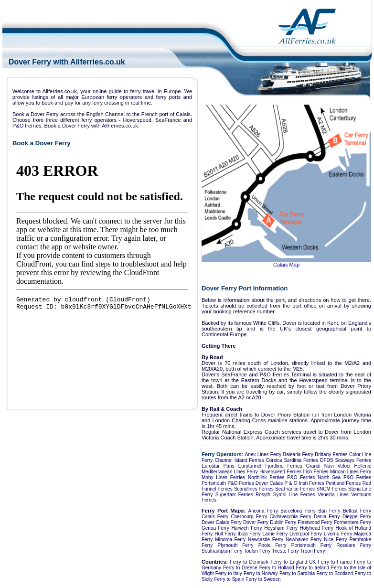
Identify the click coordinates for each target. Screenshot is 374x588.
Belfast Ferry (357, 511)
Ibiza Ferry (249, 534)
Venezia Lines (333, 495)
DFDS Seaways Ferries (346, 460)
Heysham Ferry (281, 528)
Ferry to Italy (229, 573)
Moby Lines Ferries (223, 477)
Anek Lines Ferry (263, 454)
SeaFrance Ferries (295, 489)
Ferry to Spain (229, 579)
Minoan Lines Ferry (351, 472)
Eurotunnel (250, 466)
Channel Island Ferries (240, 460)
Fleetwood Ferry (315, 522)
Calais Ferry (215, 517)
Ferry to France (335, 562)
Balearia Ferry (298, 454)
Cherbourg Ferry (249, 517)
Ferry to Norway (261, 573)
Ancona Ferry (263, 511)
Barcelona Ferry (298, 511)
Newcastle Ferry (266, 540)
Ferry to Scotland (335, 573)
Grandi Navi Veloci (328, 466)
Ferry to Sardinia (297, 573)
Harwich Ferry (247, 528)
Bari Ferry (329, 511)
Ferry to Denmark (249, 562)
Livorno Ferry (338, 534)
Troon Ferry (313, 551)
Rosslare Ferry (354, 545)
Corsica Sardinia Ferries (292, 460)
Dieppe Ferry (357, 517)
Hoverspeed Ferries (280, 472)
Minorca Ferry (230, 540)
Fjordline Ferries (283, 466)
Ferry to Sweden (263, 579)
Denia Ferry (327, 517)
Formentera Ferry (353, 522)
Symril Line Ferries (294, 495)
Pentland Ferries (343, 483)
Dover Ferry (256, 522)
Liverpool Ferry (306, 534)
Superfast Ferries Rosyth (243, 495)
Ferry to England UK (293, 562)
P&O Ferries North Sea (314, 477)
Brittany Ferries (331, 454)
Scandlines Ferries (254, 489)
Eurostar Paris (218, 466)
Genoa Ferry (215, 528)
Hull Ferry (225, 534)
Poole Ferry (272, 545)
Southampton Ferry (222, 551)
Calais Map (286, 265)
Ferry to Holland (277, 568)
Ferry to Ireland (313, 568)
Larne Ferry (275, 534)
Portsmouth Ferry (311, 545)
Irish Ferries (316, 472)
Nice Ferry (335, 540)
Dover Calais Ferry (222, 522)
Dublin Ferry (283, 522)
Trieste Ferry (285, 551)
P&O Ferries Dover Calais (255, 483)
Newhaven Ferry (304, 540)
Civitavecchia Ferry (290, 517)
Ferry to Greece (240, 568)
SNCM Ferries (331, 489)
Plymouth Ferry (236, 545)
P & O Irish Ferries (304, 483)
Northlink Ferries (266, 477)
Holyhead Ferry (317, 528)
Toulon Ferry (257, 551)
